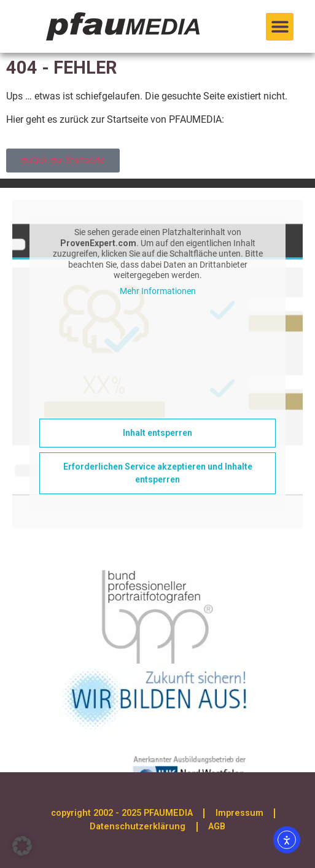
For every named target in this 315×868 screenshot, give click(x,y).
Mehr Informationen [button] (158, 290)
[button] (280, 27)
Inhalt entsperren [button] (157, 433)
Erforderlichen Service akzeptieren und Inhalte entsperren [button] (158, 473)
